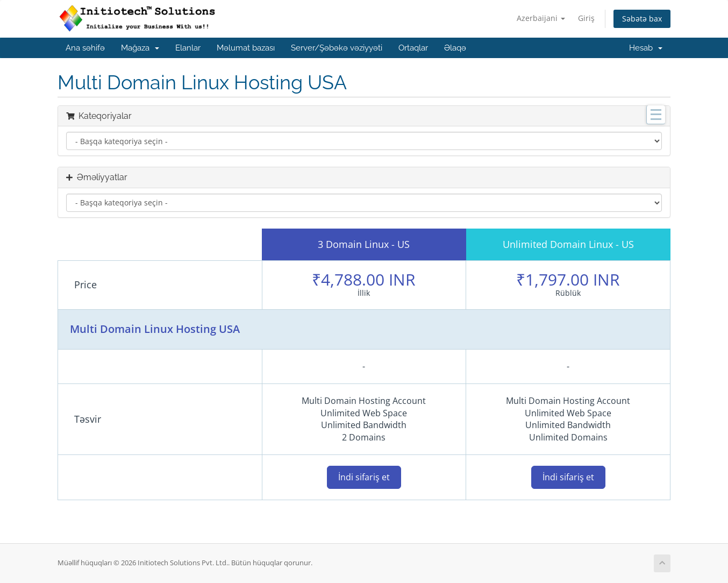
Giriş (586, 18)
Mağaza (140, 48)
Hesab (646, 48)
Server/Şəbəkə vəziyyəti (337, 48)
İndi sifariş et (364, 477)
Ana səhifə (85, 48)
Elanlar (188, 48)
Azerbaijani (541, 18)
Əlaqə (455, 48)
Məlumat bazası (246, 48)
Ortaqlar (413, 48)
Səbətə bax (642, 19)
